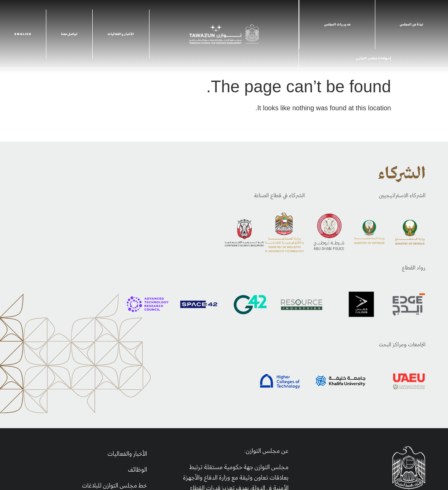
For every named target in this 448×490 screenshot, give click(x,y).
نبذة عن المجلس (411, 25)
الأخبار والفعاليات (121, 34)
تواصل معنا (69, 34)
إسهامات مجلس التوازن (373, 58)
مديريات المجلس (337, 25)
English (23, 34)
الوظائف (137, 470)
